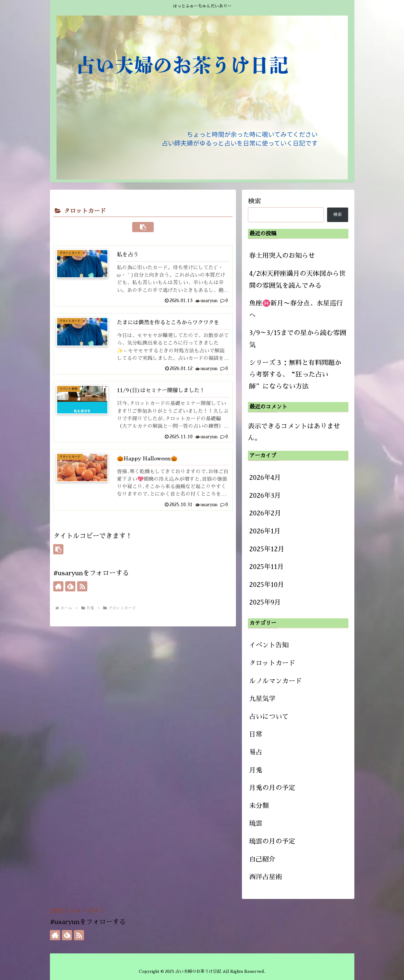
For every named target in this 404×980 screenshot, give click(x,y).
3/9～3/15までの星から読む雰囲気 (298, 339)
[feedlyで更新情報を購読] (70, 594)
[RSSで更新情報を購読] (82, 594)
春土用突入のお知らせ (282, 256)
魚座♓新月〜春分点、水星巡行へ (296, 309)
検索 (254, 201)
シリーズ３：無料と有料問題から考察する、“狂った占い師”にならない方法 (295, 375)
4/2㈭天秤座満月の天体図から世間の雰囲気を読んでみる (297, 280)
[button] (143, 227)
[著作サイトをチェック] (58, 594)
